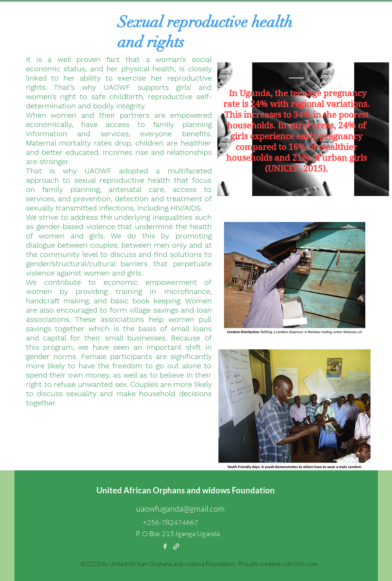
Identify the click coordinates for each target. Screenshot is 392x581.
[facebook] (165, 546)
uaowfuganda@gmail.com (180, 508)
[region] (303, 129)
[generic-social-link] (176, 546)
